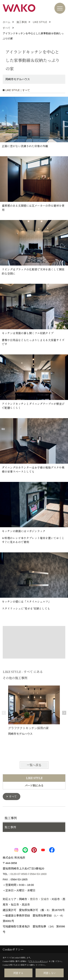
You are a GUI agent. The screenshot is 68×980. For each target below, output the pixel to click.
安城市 (45, 899)
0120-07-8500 (19, 874)
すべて (13, 796)
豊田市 (34, 899)
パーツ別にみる (34, 785)
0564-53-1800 (38, 874)
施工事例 (10, 827)
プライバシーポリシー (38, 961)
